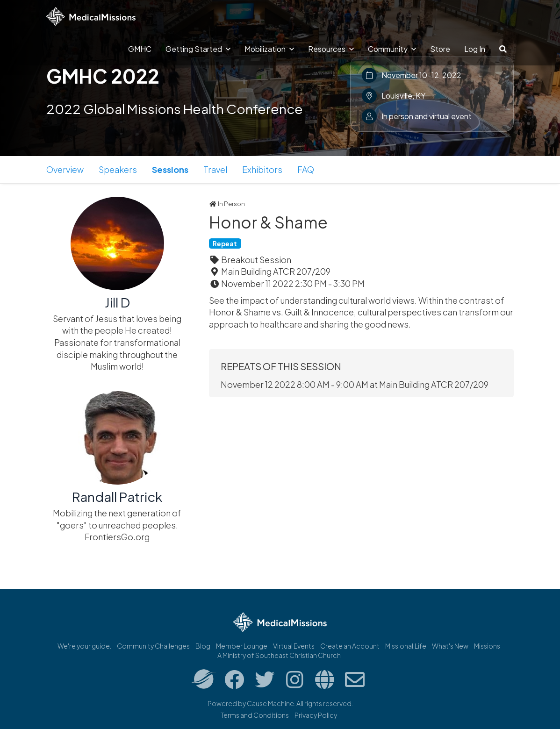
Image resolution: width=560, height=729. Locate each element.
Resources (331, 49)
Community (392, 49)
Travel (215, 169)
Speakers (118, 169)
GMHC (140, 49)
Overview (65, 169)
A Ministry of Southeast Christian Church (279, 655)
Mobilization (269, 49)
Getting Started (198, 49)
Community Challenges (153, 646)
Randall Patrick (117, 497)
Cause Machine (270, 703)
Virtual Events (294, 646)
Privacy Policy (316, 715)
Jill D (117, 302)
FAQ (306, 169)
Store (440, 49)
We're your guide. (84, 646)
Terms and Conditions (255, 715)
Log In (475, 49)
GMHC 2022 (103, 76)
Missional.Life (406, 646)
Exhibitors (262, 169)
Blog (203, 646)
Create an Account (350, 646)
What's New (450, 646)
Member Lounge (242, 646)
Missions (487, 646)
